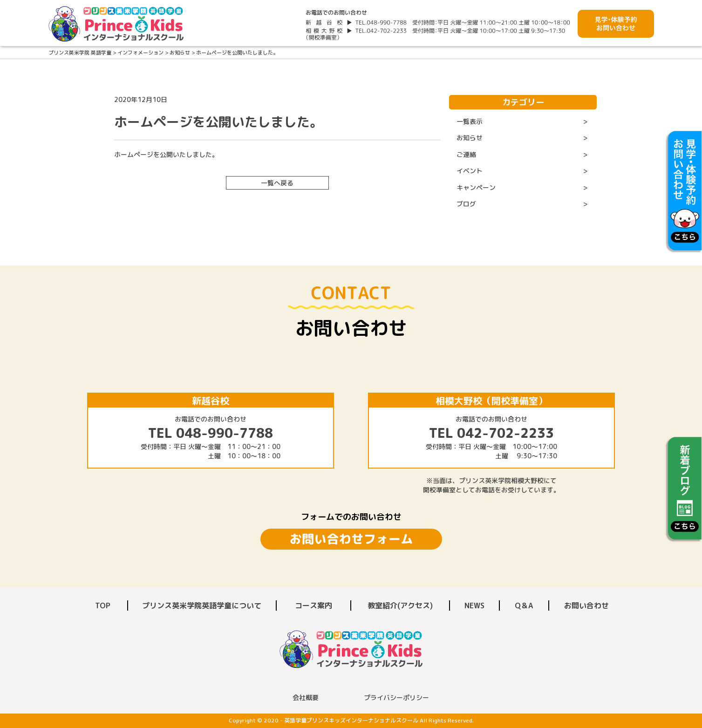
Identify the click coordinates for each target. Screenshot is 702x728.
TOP (103, 606)
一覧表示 (470, 121)
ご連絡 (466, 154)
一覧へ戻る (277, 183)
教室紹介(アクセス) (400, 606)
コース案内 (314, 606)
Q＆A (524, 606)
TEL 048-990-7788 (211, 433)
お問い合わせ (586, 606)
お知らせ (470, 138)
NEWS (474, 606)
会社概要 (306, 697)
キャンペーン (476, 187)
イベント (470, 171)
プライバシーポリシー (396, 697)
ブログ (466, 204)
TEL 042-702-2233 (491, 433)
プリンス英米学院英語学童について (202, 606)
